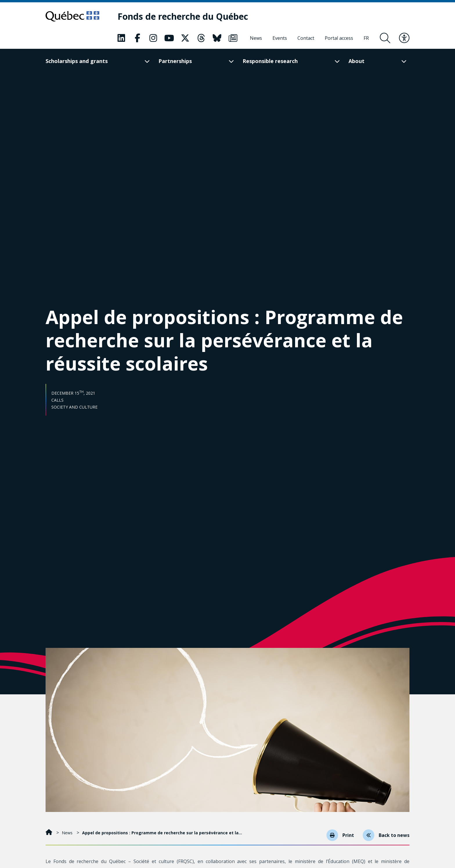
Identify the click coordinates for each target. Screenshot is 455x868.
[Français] (366, 38)
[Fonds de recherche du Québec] (183, 16)
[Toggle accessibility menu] (404, 38)
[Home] (49, 833)
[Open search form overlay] (385, 38)
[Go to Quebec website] (72, 16)
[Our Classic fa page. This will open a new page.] (121, 38)
